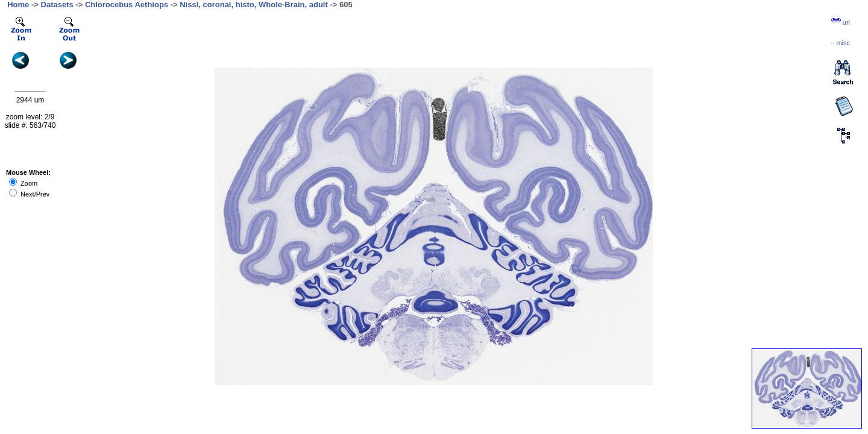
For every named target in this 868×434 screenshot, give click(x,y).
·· (840, 43)
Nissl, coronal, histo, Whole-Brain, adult (254, 5)
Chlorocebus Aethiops (127, 5)
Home (18, 5)
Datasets (57, 5)
